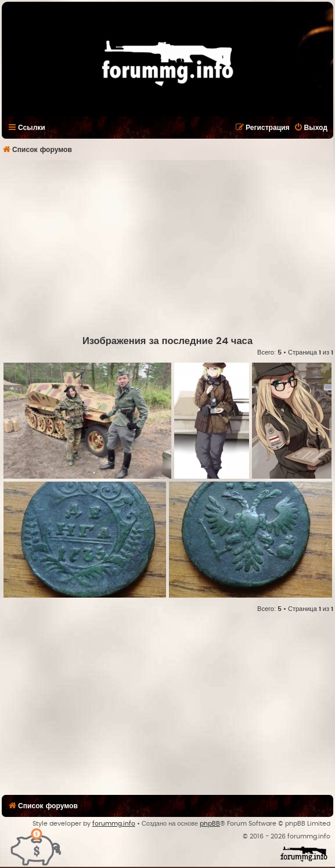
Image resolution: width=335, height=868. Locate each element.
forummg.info (114, 824)
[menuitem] (311, 128)
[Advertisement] (168, 247)
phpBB (210, 824)
